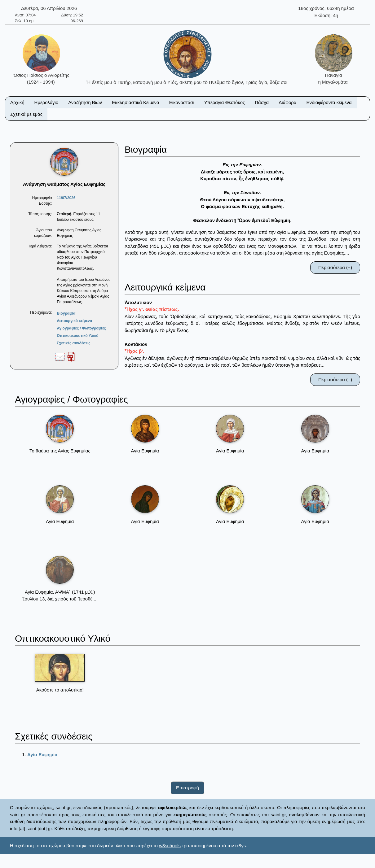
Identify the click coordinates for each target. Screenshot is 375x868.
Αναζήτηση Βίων (85, 102)
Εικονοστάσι (182, 102)
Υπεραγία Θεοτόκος (225, 102)
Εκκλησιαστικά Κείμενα (135, 102)
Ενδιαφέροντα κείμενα (329, 102)
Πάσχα (262, 102)
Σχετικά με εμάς (26, 114)
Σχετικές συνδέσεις (73, 343)
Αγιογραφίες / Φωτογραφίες (81, 328)
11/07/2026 (66, 198)
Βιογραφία (66, 313)
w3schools (170, 846)
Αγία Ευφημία (42, 755)
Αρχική (17, 102)
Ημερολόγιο (46, 102)
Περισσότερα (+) (335, 267)
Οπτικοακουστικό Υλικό (77, 336)
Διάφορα (287, 102)
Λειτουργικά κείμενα (74, 321)
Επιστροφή (187, 788)
